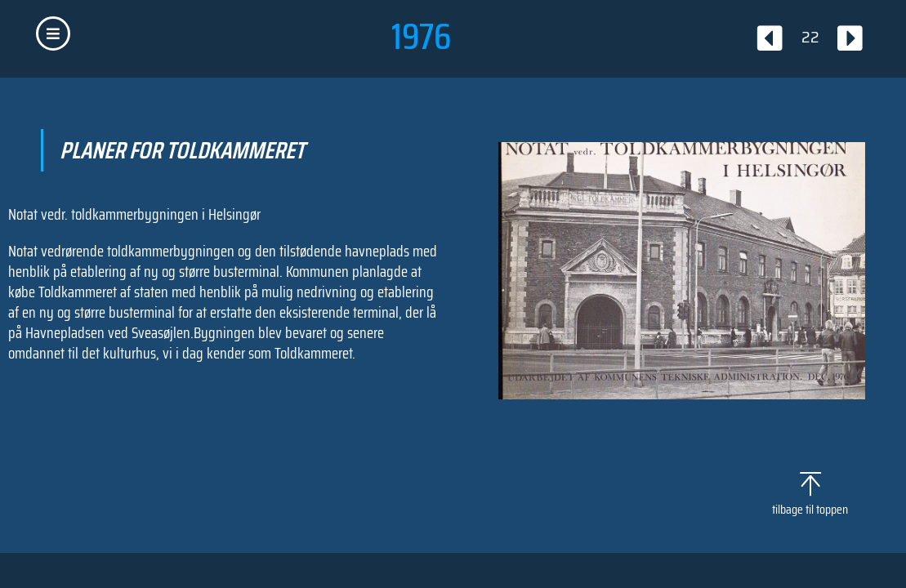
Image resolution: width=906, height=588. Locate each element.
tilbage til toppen (810, 509)
